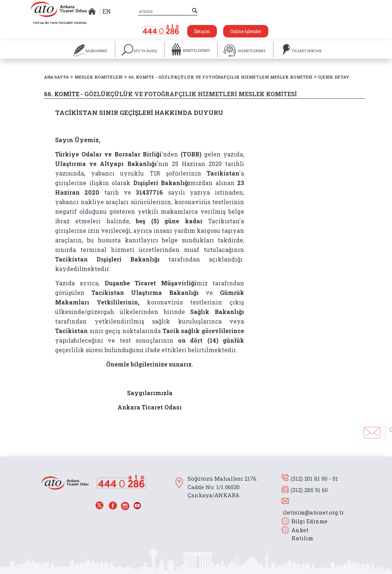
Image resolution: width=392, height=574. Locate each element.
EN (107, 11)
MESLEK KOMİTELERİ (99, 77)
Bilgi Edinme (309, 521)
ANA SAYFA (56, 77)
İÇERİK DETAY (334, 77)
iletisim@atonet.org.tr (313, 512)
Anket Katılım (299, 534)
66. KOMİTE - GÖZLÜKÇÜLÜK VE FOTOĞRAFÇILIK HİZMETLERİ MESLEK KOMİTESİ (220, 77)
